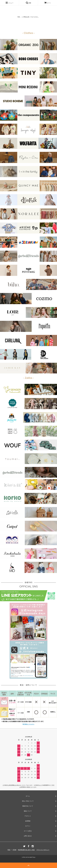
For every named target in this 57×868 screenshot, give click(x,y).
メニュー (9, 3)
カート (47, 3)
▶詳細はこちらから (28, 724)
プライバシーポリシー (43, 850)
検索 (28, 3)
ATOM (14, 850)
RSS (9, 850)
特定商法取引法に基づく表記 (26, 850)
